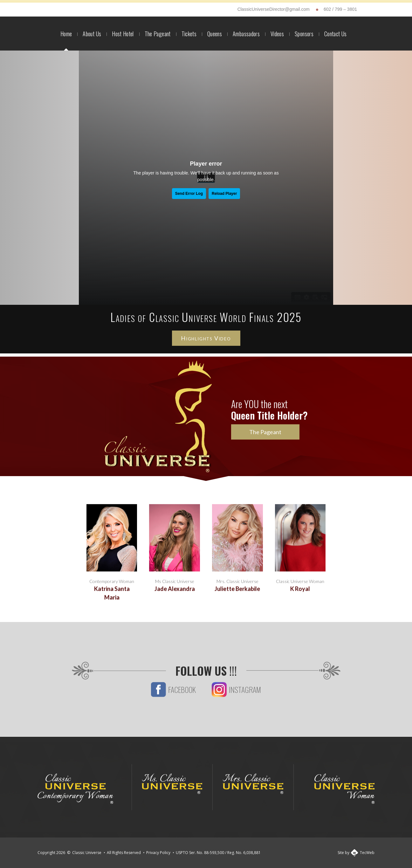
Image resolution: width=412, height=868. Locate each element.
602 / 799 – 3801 (340, 9)
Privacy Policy (158, 853)
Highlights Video (206, 338)
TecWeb (367, 853)
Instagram (236, 701)
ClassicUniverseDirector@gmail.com (274, 9)
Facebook (173, 701)
